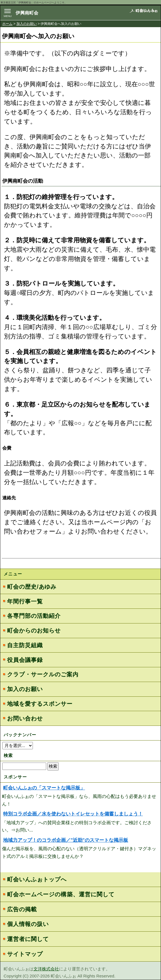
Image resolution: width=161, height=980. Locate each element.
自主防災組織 (25, 645)
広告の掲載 (22, 909)
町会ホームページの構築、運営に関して (61, 894)
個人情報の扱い (28, 924)
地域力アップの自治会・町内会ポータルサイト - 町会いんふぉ (143, 14)
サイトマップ (25, 954)
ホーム (7, 24)
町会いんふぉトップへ (37, 879)
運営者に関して (28, 939)
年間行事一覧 (25, 601)
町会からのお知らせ (34, 631)
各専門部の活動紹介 (34, 616)
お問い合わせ (25, 718)
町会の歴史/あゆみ (32, 587)
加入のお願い (27, 24)
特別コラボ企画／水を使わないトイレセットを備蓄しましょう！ (73, 814)
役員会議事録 (25, 660)
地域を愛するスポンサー (40, 704)
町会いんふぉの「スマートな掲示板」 (44, 788)
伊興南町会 (27, 13)
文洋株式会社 (46, 969)
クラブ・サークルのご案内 (43, 674)
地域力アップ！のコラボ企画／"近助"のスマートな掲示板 (66, 840)
